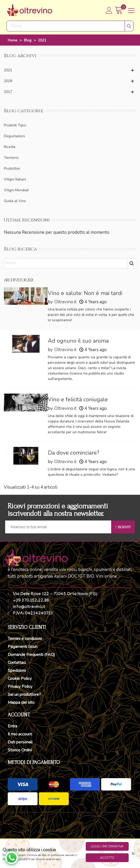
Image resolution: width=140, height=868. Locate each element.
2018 (8, 81)
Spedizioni (17, 671)
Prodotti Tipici (15, 125)
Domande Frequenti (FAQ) (31, 655)
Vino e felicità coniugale (78, 400)
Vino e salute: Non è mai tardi (85, 293)
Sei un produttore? (24, 695)
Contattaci (17, 663)
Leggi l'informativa (107, 846)
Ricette (10, 147)
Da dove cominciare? (73, 453)
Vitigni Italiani (15, 179)
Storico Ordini (20, 750)
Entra (12, 726)
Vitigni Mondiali (16, 190)
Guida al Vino (15, 201)
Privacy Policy (20, 687)
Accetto (107, 858)
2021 (8, 70)
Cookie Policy (20, 679)
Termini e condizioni (25, 639)
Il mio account (20, 734)
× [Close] (133, 853)
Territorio (11, 158)
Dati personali (20, 742)
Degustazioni (14, 136)
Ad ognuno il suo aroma (78, 341)
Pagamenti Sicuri (23, 647)
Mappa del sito (21, 702)
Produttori (12, 168)
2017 (8, 92)
